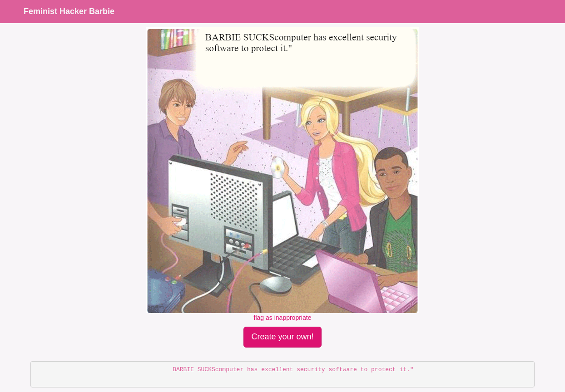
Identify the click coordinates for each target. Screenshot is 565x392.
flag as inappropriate (283, 318)
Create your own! (282, 337)
